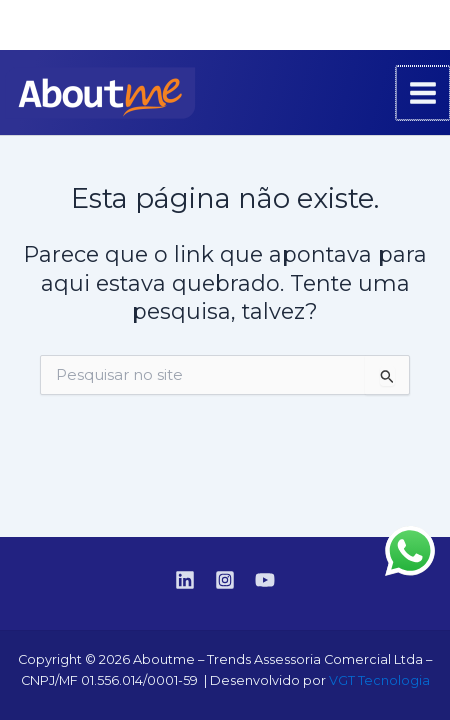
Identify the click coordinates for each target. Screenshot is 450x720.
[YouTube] (421, 26)
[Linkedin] (361, 26)
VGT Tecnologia (379, 680)
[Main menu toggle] (424, 93)
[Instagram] (391, 26)
